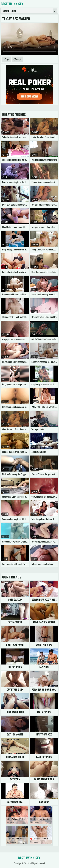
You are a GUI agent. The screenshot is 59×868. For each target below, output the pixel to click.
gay (8, 59)
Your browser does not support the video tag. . (29, 39)
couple (19, 59)
